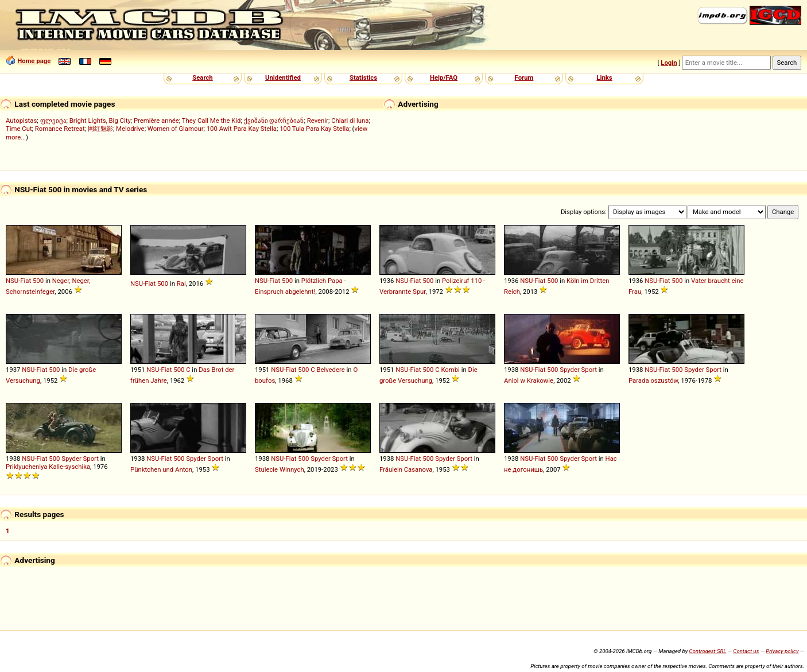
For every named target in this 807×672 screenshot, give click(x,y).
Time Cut (19, 129)
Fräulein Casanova (406, 469)
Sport (589, 370)
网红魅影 (100, 129)
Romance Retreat (60, 129)
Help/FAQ (444, 77)
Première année (156, 121)
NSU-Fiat (18, 281)
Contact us (746, 651)
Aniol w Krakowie (529, 380)
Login (669, 63)
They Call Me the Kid (212, 121)
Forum (524, 77)
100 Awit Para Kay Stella (242, 129)
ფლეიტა (53, 121)
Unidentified (283, 77)
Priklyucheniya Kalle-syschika (48, 467)
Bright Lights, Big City (100, 121)
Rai (181, 283)
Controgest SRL (707, 651)
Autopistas (21, 121)
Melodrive (130, 129)
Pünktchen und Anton (161, 469)
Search (202, 77)
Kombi (450, 370)
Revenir (318, 121)
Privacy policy (782, 651)
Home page (34, 61)
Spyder (570, 370)
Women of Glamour (176, 129)
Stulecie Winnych (280, 469)
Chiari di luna (350, 121)
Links (604, 77)
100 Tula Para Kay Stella (314, 129)
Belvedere (330, 370)
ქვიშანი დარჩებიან (274, 121)
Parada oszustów (653, 380)
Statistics (363, 77)
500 (38, 281)
